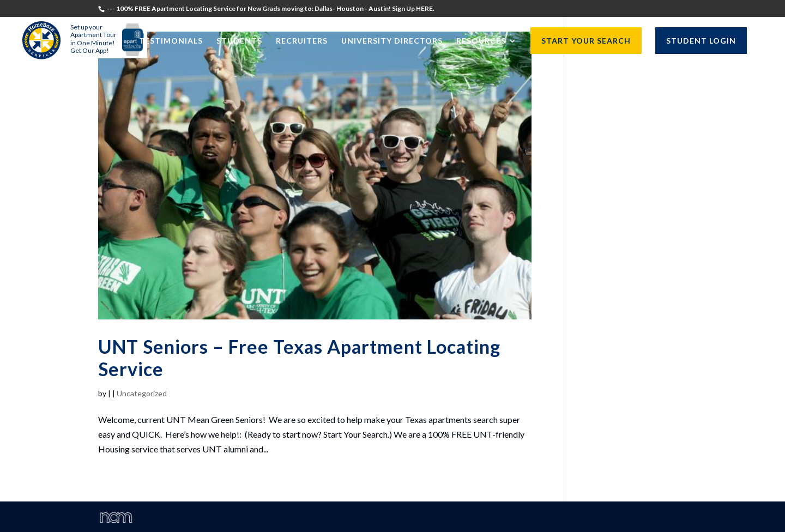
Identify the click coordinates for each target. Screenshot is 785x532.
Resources (481, 41)
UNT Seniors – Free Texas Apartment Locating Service (299, 358)
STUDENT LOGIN (701, 41)
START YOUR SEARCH (586, 41)
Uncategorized (142, 393)
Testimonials (171, 41)
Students (239, 41)
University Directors (392, 41)
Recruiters (302, 41)
